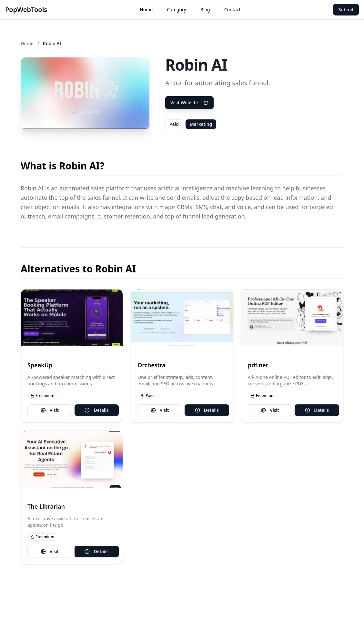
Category (177, 10)
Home (146, 10)
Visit (50, 410)
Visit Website (189, 102)
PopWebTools (26, 10)
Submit (346, 10)
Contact (233, 10)
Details (96, 410)
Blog (205, 10)
